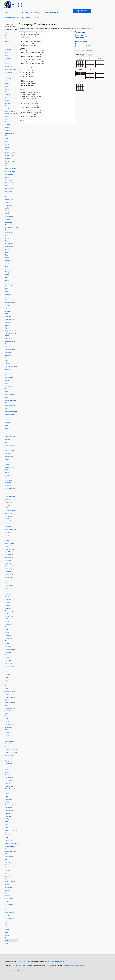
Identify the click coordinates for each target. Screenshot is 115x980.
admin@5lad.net (20, 965)
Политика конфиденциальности (54, 961)
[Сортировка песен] (11, 29)
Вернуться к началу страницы (14, 970)
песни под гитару (25, 961)
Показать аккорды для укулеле (85, 50)
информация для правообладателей (82, 29)
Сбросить (88, 36)
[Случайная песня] (82, 11)
